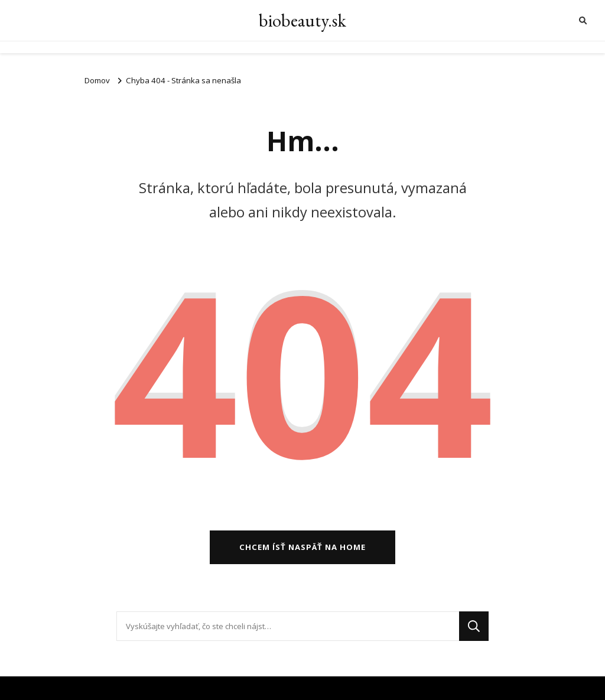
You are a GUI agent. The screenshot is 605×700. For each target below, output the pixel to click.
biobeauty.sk (302, 20)
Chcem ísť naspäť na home (302, 547)
